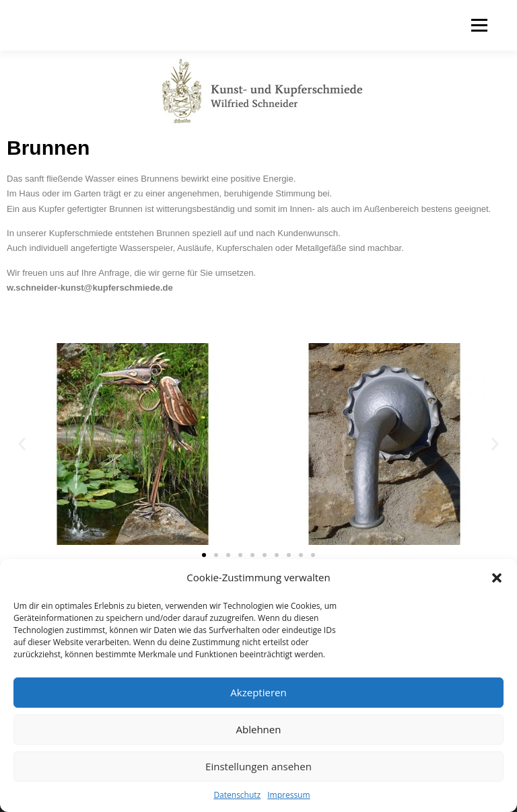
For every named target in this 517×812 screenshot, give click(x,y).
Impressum (288, 795)
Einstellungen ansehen (258, 766)
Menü (479, 25)
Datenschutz (237, 795)
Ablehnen (259, 729)
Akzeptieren (258, 692)
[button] (497, 578)
